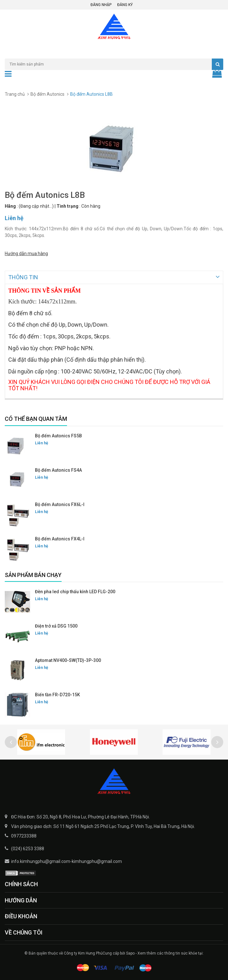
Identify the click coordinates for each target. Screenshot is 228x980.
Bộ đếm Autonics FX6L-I (60, 504)
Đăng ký (125, 5)
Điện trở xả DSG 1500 (56, 625)
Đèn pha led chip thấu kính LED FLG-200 (75, 591)
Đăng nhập (101, 5)
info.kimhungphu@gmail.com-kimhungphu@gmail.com (67, 861)
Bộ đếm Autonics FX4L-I (60, 538)
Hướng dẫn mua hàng (26, 252)
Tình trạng (67, 206)
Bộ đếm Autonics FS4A (58, 469)
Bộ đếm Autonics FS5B (58, 435)
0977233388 (24, 835)
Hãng (10, 206)
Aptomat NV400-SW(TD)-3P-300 (68, 660)
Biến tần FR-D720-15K (57, 694)
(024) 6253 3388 (28, 848)
